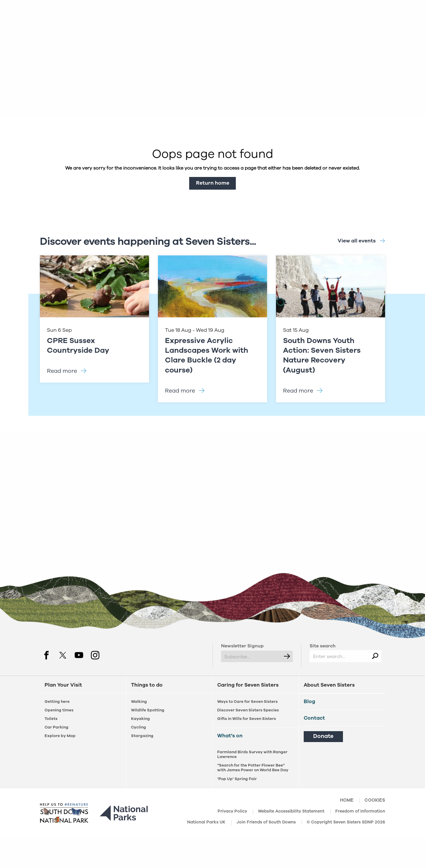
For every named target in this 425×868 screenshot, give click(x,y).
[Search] (375, 656)
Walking (139, 702)
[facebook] (46, 655)
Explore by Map (60, 736)
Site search (323, 646)
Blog (309, 701)
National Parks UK (206, 823)
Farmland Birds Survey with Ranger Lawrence (252, 754)
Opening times (59, 710)
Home (347, 801)
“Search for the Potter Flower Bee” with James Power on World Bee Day (253, 768)
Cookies (375, 801)
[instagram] (95, 655)
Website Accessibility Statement (291, 812)
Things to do (147, 685)
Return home (213, 183)
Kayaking (140, 719)
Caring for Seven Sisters (248, 685)
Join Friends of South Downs (266, 823)
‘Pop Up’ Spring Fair (237, 779)
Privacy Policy (232, 812)
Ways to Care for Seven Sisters (247, 702)
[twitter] (63, 655)
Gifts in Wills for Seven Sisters (247, 719)
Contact (314, 718)
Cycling (139, 727)
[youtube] (79, 655)
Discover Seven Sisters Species (248, 710)
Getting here (57, 702)
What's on (230, 736)
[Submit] (287, 656)
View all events (357, 241)
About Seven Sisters (329, 685)
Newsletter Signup (242, 646)
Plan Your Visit (63, 685)
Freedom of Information (360, 812)
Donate (323, 736)
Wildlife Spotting (148, 710)
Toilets (51, 719)
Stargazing (142, 736)
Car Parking (57, 727)
